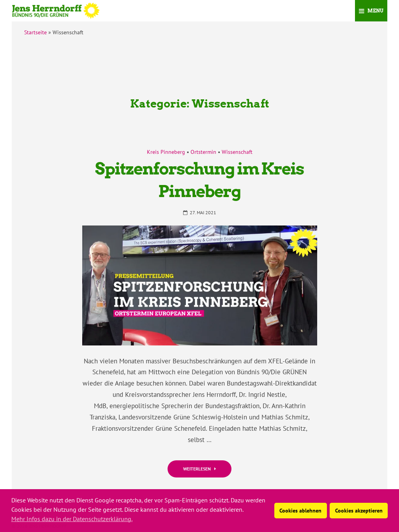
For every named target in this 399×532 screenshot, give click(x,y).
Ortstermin (203, 152)
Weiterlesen (199, 469)
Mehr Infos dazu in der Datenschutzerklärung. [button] (72, 519)
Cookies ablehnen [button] (300, 510)
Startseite (35, 32)
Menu (371, 11)
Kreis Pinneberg (166, 152)
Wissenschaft (237, 152)
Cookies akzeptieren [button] (359, 510)
